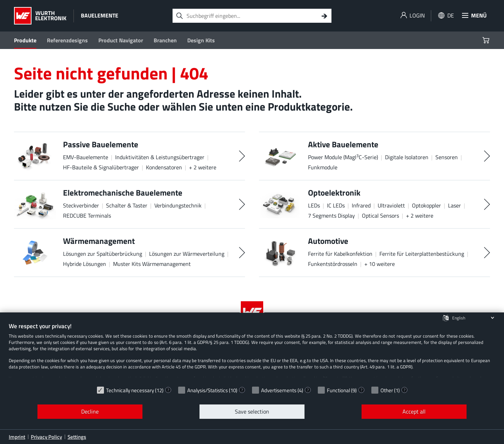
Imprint (17, 437)
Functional (338, 390)
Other (387, 390)
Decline (90, 411)
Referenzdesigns (67, 40)
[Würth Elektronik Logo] (40, 16)
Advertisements (279, 390)
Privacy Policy (46, 437)
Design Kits (201, 40)
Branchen (165, 40)
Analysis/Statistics (208, 390)
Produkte (25, 40)
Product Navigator (121, 40)
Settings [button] (77, 437)
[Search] (324, 16)
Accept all (414, 411)
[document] (252, 352)
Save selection (252, 411)
